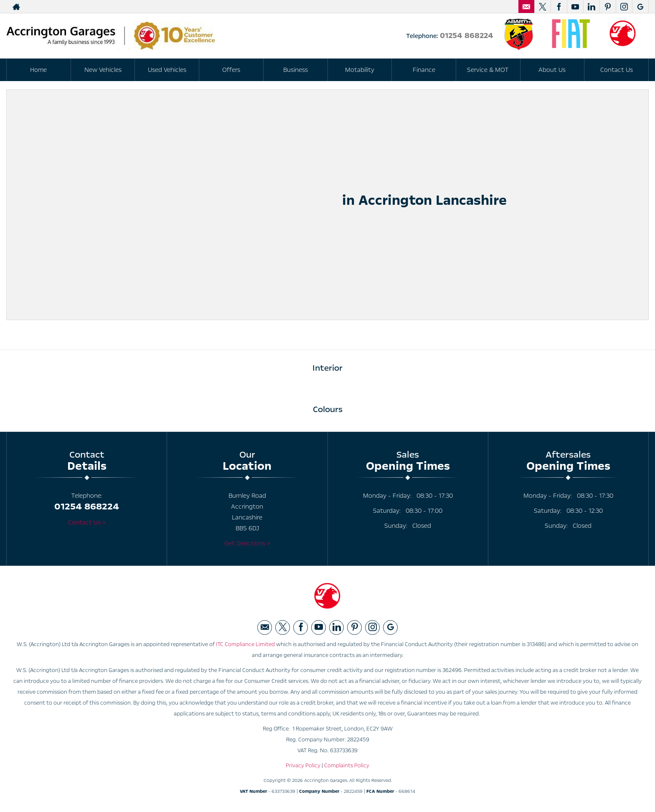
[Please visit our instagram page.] (624, 7)
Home (38, 70)
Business (296, 70)
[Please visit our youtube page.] (575, 7)
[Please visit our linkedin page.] (591, 7)
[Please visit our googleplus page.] (640, 7)
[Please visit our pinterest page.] (608, 7)
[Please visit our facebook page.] (559, 7)
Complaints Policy (347, 766)
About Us (552, 70)
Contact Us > (87, 522)
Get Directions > (247, 543)
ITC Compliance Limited (245, 644)
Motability (360, 70)
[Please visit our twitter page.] (542, 7)
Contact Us (617, 70)
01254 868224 (467, 36)
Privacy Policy (303, 766)
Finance (424, 70)
